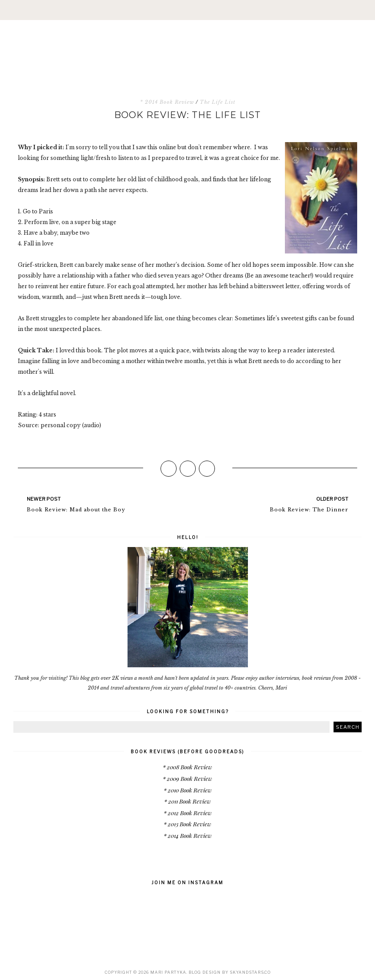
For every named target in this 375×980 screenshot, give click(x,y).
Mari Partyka (168, 972)
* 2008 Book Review (187, 767)
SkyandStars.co (250, 972)
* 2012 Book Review (188, 813)
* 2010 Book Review (188, 790)
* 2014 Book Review (167, 102)
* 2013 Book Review (187, 824)
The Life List (218, 102)
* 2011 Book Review (187, 801)
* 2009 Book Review (187, 778)
